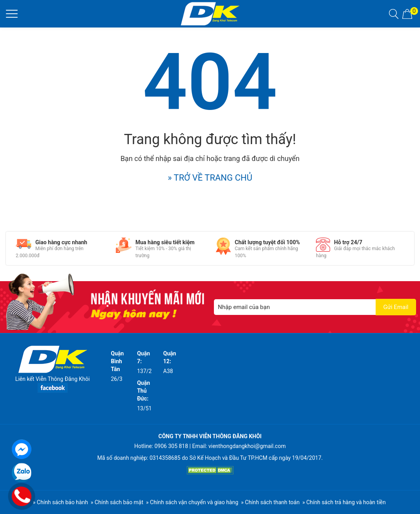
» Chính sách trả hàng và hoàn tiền (344, 502)
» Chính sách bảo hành (60, 502)
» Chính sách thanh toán (270, 502)
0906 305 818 (171, 446)
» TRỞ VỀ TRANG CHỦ (210, 178)
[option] (60, 248)
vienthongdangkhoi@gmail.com (247, 446)
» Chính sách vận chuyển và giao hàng (192, 502)
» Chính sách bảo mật (117, 502)
